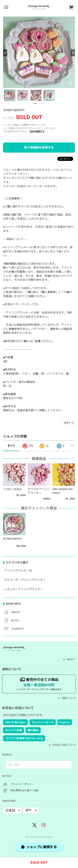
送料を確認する (37, 131)
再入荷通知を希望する (39, 147)
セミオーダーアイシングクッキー (25, 580)
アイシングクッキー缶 (18, 571)
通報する (69, 423)
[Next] (73, 53)
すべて (11, 446)
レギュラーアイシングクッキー (24, 589)
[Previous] (5, 53)
